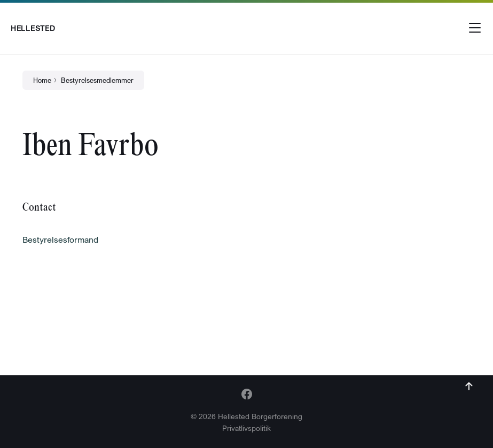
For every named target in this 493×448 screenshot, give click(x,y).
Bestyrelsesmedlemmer (97, 80)
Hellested (33, 28)
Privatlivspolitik (246, 428)
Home (42, 80)
